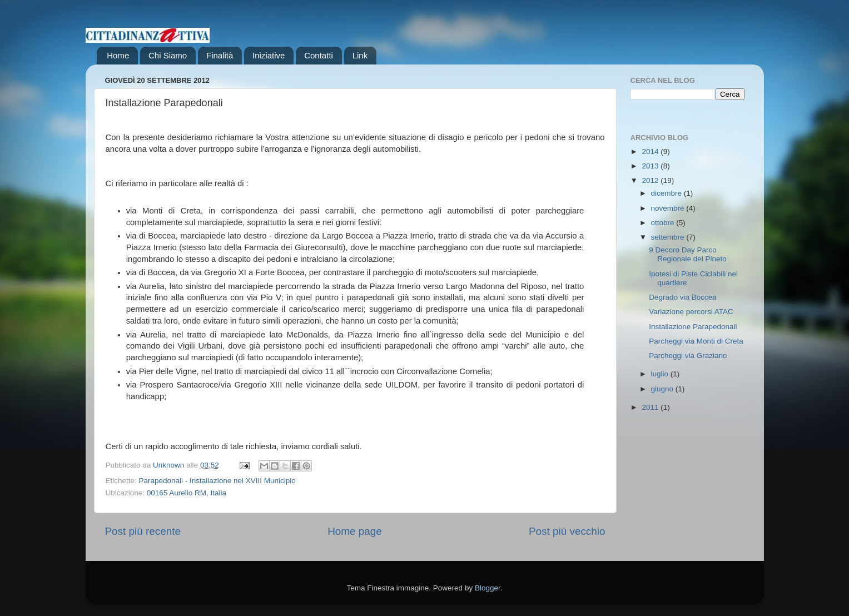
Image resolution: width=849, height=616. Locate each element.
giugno (663, 389)
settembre (669, 237)
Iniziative (269, 55)
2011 (651, 407)
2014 (651, 151)
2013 (651, 166)
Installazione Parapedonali (693, 327)
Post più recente (143, 531)
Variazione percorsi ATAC (691, 312)
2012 (651, 180)
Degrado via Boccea (683, 297)
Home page (355, 531)
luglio (661, 374)
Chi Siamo (168, 55)
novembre (669, 208)
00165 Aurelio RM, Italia (187, 493)
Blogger (488, 588)
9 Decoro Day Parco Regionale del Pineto (688, 254)
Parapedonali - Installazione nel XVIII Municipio (217, 481)
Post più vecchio (567, 531)
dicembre (667, 193)
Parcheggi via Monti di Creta (696, 341)
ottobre (664, 223)
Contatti (319, 55)
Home (118, 55)
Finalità (220, 55)
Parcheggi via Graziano (688, 356)
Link (360, 55)
